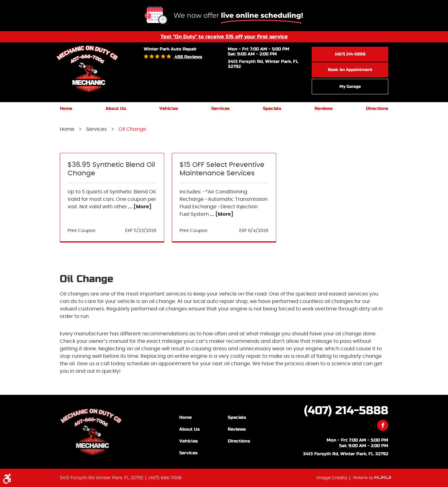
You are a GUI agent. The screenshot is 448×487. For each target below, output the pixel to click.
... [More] (139, 207)
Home (66, 109)
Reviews (324, 109)
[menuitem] (66, 109)
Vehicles (169, 109)
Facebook (383, 425)
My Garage (350, 87)
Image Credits (332, 478)
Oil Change (132, 129)
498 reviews (188, 57)
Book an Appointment (350, 70)
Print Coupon (82, 231)
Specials (272, 109)
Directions (377, 109)
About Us (116, 109)
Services (220, 109)
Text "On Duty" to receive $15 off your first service (224, 36)
